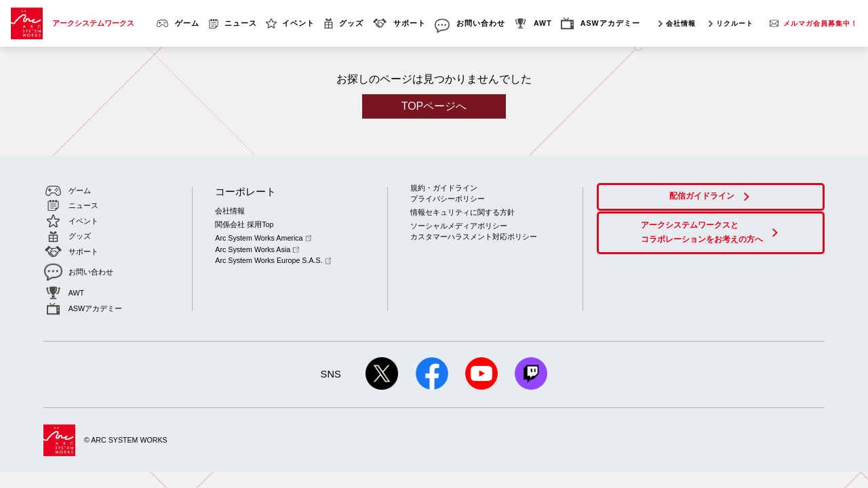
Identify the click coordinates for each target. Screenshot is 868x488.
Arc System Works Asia (257, 249)
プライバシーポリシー (448, 199)
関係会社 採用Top (244, 224)
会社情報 (681, 23)
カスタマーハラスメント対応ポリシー (474, 237)
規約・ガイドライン (444, 188)
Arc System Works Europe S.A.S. (273, 260)
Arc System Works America (263, 238)
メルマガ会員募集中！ (821, 23)
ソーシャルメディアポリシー (459, 225)
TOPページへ (434, 106)
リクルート (735, 23)
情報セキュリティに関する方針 (462, 212)
